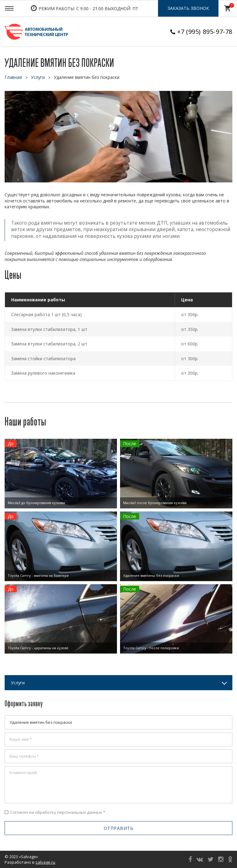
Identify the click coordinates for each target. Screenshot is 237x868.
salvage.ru (45, 862)
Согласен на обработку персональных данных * (55, 812)
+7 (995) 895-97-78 (205, 32)
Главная (13, 77)
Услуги (38, 77)
